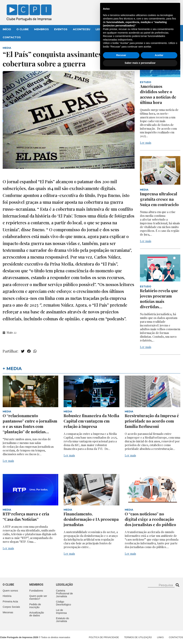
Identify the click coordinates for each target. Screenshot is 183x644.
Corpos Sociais (11, 607)
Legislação (105, 29)
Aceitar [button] (159, 626)
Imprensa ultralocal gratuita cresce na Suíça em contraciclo (159, 199)
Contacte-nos (166, 7)
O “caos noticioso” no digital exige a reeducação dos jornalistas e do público (151, 519)
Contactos (12, 37)
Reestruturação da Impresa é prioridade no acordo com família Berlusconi (152, 421)
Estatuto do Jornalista (62, 620)
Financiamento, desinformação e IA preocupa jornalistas (91, 519)
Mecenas (126, 29)
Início (7, 29)
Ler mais (146, 143)
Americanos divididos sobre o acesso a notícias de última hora (158, 94)
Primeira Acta (10, 601)
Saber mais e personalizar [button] (140, 634)
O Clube (23, 29)
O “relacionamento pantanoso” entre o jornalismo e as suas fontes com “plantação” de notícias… (30, 424)
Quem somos (10, 591)
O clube (8, 585)
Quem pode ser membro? (38, 597)
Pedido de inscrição (35, 606)
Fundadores (36, 591)
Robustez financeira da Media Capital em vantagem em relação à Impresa (91, 421)
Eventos (61, 29)
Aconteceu (82, 29)
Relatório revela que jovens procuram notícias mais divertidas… (159, 299)
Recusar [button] (121, 626)
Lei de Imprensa (61, 611)
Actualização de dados (37, 614)
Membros (41, 29)
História (7, 596)
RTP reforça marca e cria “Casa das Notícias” (26, 516)
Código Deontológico (63, 603)
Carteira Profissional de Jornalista (64, 593)
